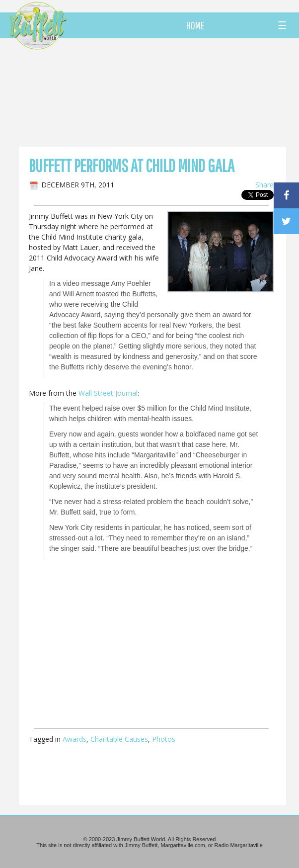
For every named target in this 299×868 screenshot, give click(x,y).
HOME (195, 25)
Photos (164, 739)
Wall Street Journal (108, 393)
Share (264, 185)
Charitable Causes (119, 739)
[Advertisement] (170, 92)
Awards (75, 739)
